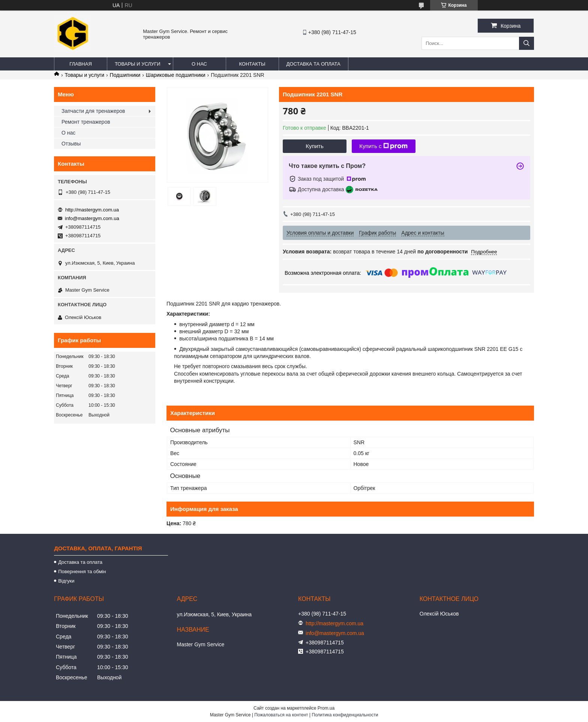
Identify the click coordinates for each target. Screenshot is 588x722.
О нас (199, 64)
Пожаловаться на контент (281, 715)
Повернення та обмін (82, 571)
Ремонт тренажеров (86, 122)
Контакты (252, 64)
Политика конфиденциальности (345, 715)
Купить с (383, 146)
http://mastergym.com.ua (92, 210)
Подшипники (125, 75)
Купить (314, 146)
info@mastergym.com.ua (92, 218)
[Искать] (526, 43)
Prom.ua (326, 708)
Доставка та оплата (313, 64)
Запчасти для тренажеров (93, 111)
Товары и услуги (138, 64)
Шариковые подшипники (176, 75)
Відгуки (66, 581)
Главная (81, 64)
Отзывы (71, 144)
